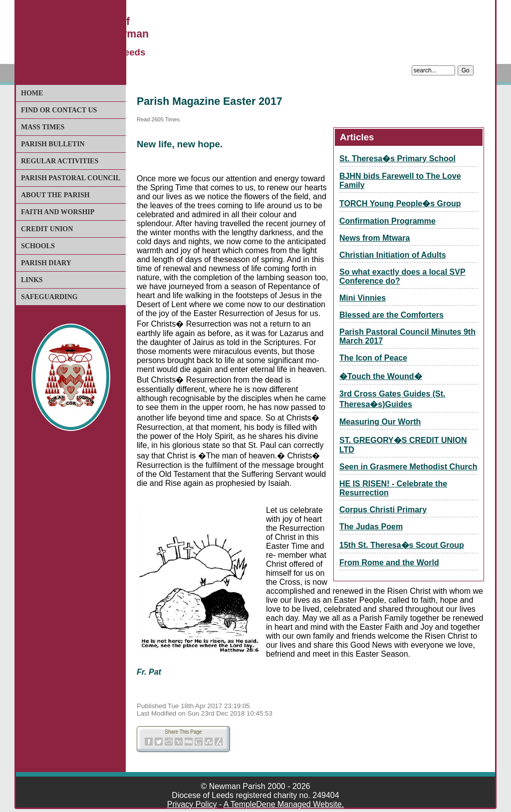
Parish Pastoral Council (71, 178)
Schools (38, 246)
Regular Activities (60, 161)
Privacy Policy (192, 804)
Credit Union (47, 229)
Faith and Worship (58, 212)
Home (32, 93)
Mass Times (43, 127)
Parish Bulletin (53, 144)
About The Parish (55, 195)
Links (32, 280)
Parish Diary (46, 263)
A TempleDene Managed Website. (284, 804)
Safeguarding (49, 297)
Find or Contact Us (59, 110)
